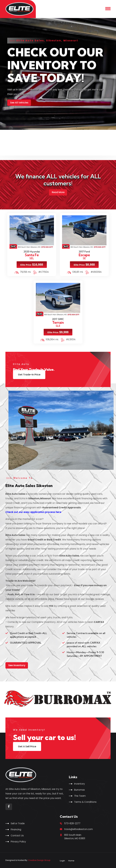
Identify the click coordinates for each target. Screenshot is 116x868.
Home (71, 860)
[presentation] (12, 140)
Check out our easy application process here (34, 512)
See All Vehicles (19, 102)
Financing (16, 829)
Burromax (80, 789)
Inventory (80, 783)
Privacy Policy (19, 841)
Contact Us (17, 835)
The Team (80, 795)
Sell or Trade (18, 823)
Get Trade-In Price (29, 374)
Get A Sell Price (27, 746)
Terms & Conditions (86, 801)
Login (62, 860)
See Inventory (17, 665)
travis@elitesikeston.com (79, 829)
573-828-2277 (73, 823)
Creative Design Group (39, 860)
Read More (58, 192)
